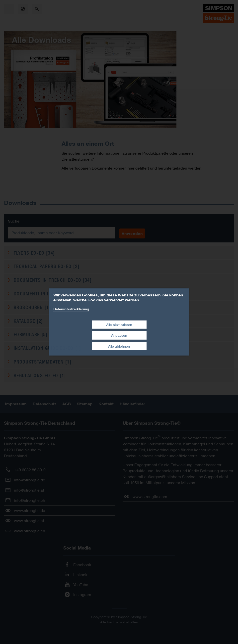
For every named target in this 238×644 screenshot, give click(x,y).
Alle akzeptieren (119, 324)
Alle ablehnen (119, 346)
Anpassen (119, 335)
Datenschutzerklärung (71, 309)
